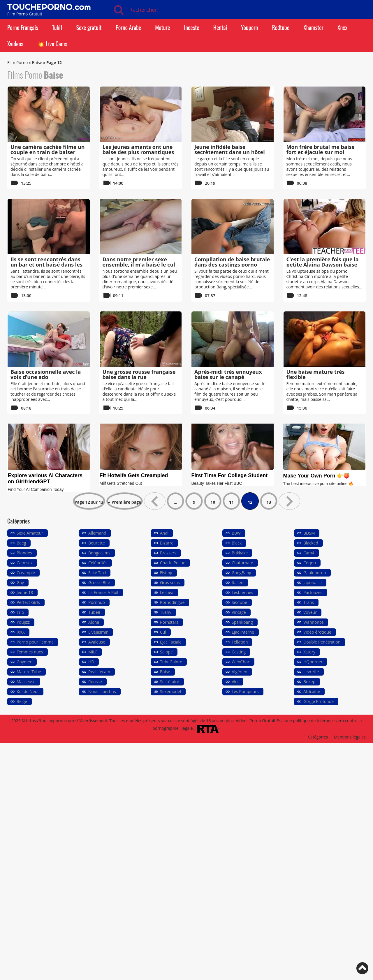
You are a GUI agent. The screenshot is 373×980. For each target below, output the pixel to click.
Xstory (309, 652)
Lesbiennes (242, 592)
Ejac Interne (243, 632)
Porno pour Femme (35, 642)
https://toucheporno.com (50, 721)
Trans (309, 602)
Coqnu (310, 563)
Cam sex (25, 563)
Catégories (318, 737)
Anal (164, 533)
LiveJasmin (98, 632)
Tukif (57, 27)
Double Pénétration (322, 642)
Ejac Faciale (171, 642)
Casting (239, 652)
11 (231, 502)
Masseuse (26, 682)
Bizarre (167, 543)
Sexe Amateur (30, 533)
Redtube (281, 27)
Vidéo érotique (317, 632)
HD (91, 662)
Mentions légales (350, 737)
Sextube (239, 602)
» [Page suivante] (289, 501)
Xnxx (342, 27)
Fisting (166, 573)
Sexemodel (170, 691)
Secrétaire (170, 682)
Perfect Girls (28, 602)
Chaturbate (242, 563)
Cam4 (309, 553)
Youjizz (23, 622)
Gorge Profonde (319, 701)
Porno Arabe (129, 27)
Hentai (220, 27)
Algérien (240, 672)
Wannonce (313, 622)
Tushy (166, 612)
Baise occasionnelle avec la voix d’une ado (46, 374)
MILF (93, 652)
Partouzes (313, 592)
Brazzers (168, 553)
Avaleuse (97, 642)
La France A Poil (103, 592)
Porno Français (23, 27)
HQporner (313, 662)
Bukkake (240, 553)
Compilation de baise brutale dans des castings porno (232, 262)
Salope (166, 652)
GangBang (241, 573)
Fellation (240, 642)
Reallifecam (99, 672)
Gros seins (170, 582)
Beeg (21, 543)
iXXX (21, 632)
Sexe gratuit (89, 27)
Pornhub (97, 602)
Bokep (309, 682)
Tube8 (94, 612)
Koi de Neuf (28, 691)
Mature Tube (29, 672)
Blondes (24, 553)
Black (237, 543)
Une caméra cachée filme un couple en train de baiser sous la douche (48, 152)
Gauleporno (315, 573)
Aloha (94, 622)
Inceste (191, 27)
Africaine (312, 691)
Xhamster (313, 27)
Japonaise (313, 582)
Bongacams (99, 553)
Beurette (97, 543)
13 (269, 502)
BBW (236, 533)
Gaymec (24, 662)
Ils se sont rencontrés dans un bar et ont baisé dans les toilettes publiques (46, 265)
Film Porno (17, 62)
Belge (22, 701)
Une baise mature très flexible (316, 374)
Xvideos (15, 44)
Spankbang (242, 622)
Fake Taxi (97, 573)
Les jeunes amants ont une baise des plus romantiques (138, 149)
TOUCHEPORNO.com (49, 7)
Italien (237, 582)
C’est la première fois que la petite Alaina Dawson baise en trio (323, 265)
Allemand (97, 533)
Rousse (95, 682)
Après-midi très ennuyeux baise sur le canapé (228, 374)
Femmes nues (30, 652)
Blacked (311, 543)
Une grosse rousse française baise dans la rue (139, 374)
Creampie (26, 573)
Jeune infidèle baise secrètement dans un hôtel (230, 149)
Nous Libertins (102, 691)
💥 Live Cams (52, 44)
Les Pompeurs (245, 691)
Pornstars (169, 622)
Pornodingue (172, 602)
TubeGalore (171, 662)
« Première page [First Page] (125, 502)
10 (213, 502)
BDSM (309, 533)
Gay (20, 582)
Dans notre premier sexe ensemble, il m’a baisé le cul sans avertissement (139, 265)
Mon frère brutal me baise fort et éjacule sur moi (321, 149)
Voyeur (310, 612)
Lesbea (167, 592)
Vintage (239, 612)
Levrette (311, 672)
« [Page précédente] (155, 501)
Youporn (249, 27)
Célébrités (98, 563)
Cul (163, 632)
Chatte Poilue (173, 563)
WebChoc (241, 662)
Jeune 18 (25, 592)
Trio (20, 612)
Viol (235, 682)
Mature (162, 27)
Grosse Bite (99, 582)
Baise (37, 62)
